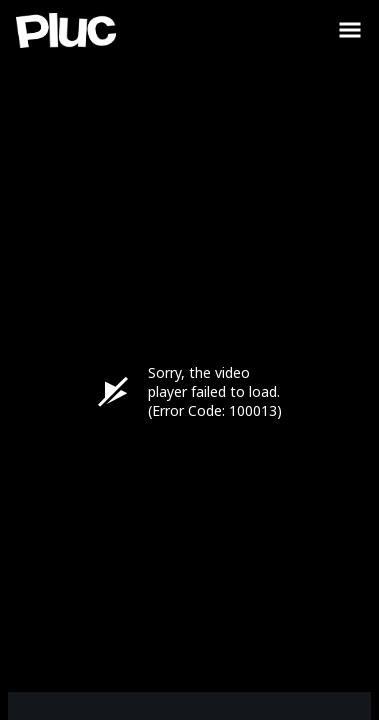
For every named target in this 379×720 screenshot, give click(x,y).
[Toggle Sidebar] (350, 30)
